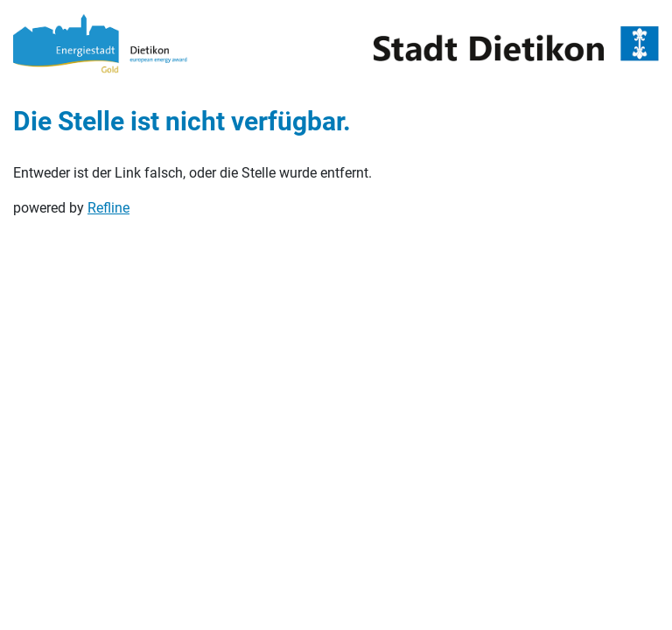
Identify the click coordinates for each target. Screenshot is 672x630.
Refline (108, 208)
